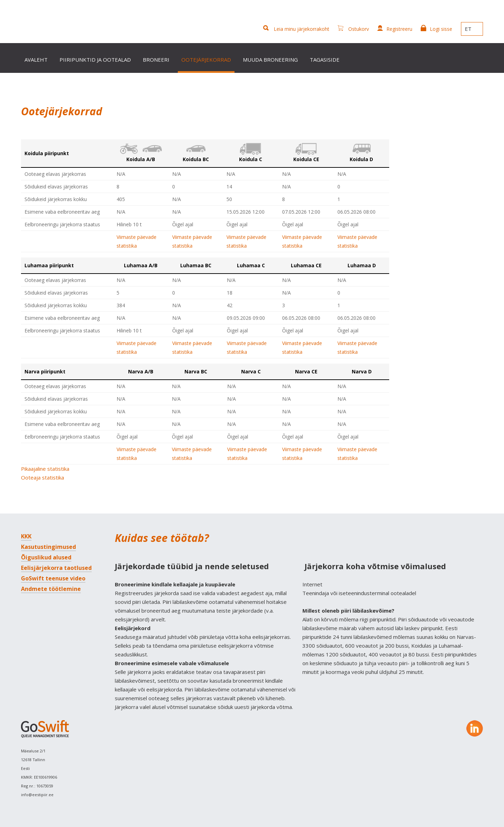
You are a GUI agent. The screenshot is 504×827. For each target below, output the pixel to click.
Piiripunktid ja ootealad (95, 60)
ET (472, 29)
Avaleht (36, 60)
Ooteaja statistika (43, 477)
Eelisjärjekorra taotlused (56, 568)
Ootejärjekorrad (206, 60)
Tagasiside (325, 60)
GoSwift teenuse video (53, 578)
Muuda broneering (270, 60)
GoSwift (50, 23)
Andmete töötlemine (51, 589)
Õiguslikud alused (46, 557)
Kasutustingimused (48, 547)
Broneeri (156, 60)
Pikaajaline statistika (45, 469)
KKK (26, 536)
